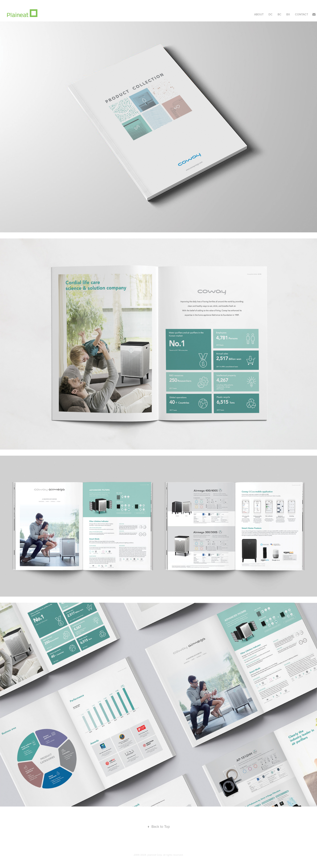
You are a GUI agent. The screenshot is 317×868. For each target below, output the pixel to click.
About (259, 14)
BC (279, 14)
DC (271, 14)
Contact (302, 14)
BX (288, 14)
